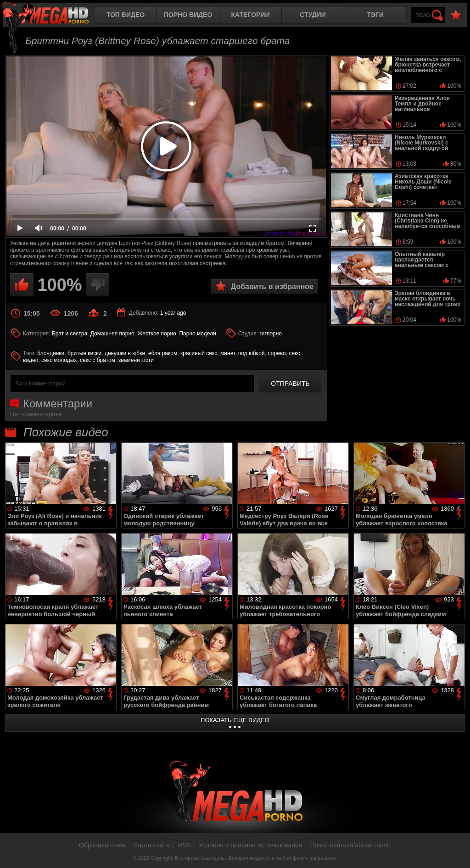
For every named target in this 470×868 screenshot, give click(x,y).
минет (228, 353)
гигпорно (271, 334)
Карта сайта (152, 845)
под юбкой (252, 353)
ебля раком (163, 353)
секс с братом (98, 360)
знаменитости (136, 360)
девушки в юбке (125, 353)
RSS (184, 845)
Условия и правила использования (250, 845)
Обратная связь (103, 845)
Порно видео (188, 15)
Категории (251, 15)
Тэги (375, 15)
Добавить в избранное (272, 287)
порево (277, 353)
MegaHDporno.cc (53, 16)
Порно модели (197, 334)
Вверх (456, 851)
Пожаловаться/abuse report (350, 845)
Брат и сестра (70, 334)
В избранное (456, 15)
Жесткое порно (157, 334)
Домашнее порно (112, 334)
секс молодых (59, 360)
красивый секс (199, 353)
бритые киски (84, 353)
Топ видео (126, 15)
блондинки (51, 353)
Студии (313, 15)
